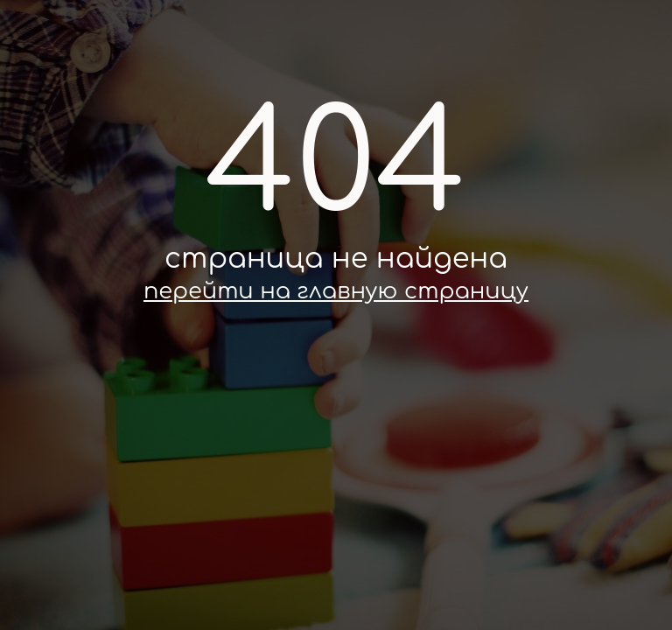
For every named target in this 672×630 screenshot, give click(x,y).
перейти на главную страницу (336, 291)
